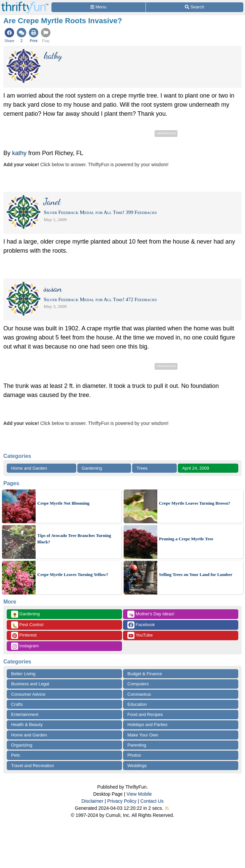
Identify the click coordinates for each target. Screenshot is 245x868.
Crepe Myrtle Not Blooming (63, 503)
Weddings (137, 766)
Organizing (22, 745)
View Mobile (139, 794)
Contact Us (152, 801)
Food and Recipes (145, 714)
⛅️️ (167, 808)
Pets (15, 755)
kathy (19, 153)
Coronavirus (139, 694)
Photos (134, 755)
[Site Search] (195, 7)
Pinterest (24, 635)
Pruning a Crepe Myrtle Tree (186, 539)
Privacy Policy (122, 801)
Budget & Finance (145, 674)
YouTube (140, 635)
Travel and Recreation (32, 766)
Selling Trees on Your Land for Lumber (196, 574)
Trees (142, 468)
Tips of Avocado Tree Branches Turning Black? (74, 539)
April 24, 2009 (196, 468)
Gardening (92, 468)
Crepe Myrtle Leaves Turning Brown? (195, 503)
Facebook (141, 625)
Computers (138, 684)
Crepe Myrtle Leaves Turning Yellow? (73, 574)
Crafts (17, 704)
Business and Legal (30, 684)
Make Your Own (143, 735)
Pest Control (27, 625)
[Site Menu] (98, 7)
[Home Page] (25, 4)
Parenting (137, 745)
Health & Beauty (27, 725)
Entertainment (25, 714)
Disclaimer (92, 801)
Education (137, 704)
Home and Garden (29, 468)
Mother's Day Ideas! (151, 614)
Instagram (25, 646)
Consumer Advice (28, 694)
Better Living (23, 674)
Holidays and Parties (147, 725)
